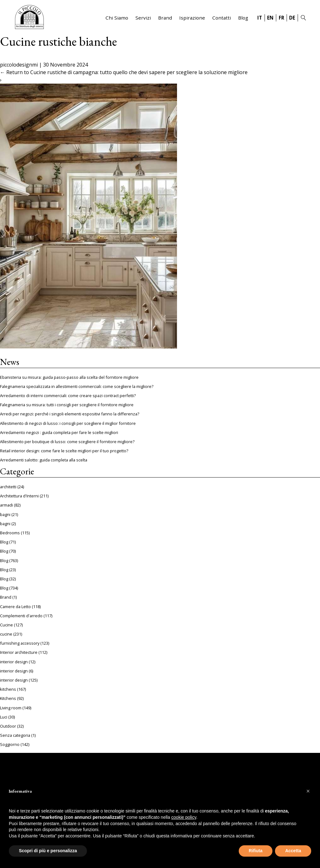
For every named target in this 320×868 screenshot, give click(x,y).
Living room (11, 708)
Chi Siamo (117, 18)
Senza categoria (15, 735)
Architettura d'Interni (19, 496)
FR (281, 18)
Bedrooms (10, 533)
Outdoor (8, 726)
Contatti (222, 18)
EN (270, 18)
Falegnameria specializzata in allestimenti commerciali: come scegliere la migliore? (77, 386)
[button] (308, 791)
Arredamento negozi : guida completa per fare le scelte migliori (59, 432)
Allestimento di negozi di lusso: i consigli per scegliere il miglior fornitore (68, 423)
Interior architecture (19, 652)
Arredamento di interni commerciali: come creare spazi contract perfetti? (68, 396)
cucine (6, 634)
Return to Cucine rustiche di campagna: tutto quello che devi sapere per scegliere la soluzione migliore (124, 72)
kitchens (8, 689)
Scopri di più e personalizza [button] (48, 851)
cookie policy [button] (184, 817)
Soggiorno (10, 744)
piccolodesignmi (19, 65)
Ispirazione (192, 18)
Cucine (6, 625)
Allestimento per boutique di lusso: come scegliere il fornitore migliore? (67, 442)
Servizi (143, 18)
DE (292, 18)
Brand (165, 18)
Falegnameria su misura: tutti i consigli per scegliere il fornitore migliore (67, 405)
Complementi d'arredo (21, 616)
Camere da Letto (15, 607)
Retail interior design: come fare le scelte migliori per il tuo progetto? (64, 451)
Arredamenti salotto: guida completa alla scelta (44, 460)
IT (260, 18)
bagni (5, 514)
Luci (4, 717)
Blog (243, 18)
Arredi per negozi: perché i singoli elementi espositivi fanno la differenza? (70, 414)
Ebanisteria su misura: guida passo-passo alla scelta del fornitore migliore (69, 377)
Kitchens (8, 698)
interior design (14, 662)
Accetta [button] (293, 851)
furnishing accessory (20, 643)
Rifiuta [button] (256, 851)
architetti (8, 487)
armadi (6, 505)
